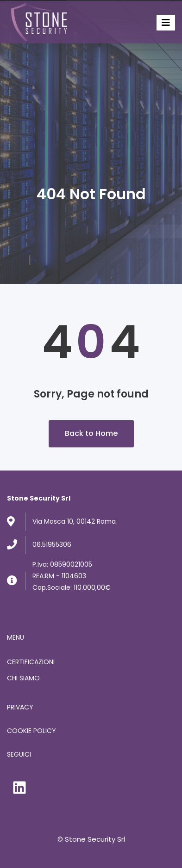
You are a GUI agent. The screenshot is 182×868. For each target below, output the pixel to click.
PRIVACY (20, 707)
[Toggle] (166, 23)
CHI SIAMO (23, 678)
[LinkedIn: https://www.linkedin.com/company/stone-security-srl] (19, 788)
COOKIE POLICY (31, 731)
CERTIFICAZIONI (31, 662)
